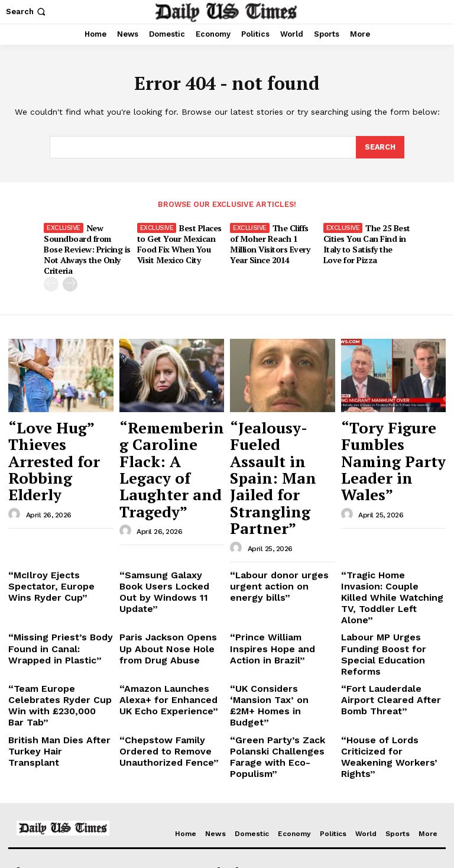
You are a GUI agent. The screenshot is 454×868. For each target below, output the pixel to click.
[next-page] (70, 269)
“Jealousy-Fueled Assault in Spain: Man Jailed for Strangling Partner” (280, 426)
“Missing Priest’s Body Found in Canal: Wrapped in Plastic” (57, 537)
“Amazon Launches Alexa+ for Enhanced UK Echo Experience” (171, 571)
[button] (27, 12)
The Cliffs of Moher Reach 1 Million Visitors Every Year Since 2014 (273, 242)
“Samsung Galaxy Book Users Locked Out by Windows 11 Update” (164, 495)
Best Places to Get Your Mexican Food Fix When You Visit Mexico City (179, 242)
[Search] (380, 148)
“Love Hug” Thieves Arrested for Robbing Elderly (58, 420)
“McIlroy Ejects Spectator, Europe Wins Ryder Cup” (59, 490)
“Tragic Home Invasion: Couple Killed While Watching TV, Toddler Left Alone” (392, 500)
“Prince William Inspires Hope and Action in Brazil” (281, 533)
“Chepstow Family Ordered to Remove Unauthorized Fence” (172, 605)
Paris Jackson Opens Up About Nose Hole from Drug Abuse (166, 537)
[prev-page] (51, 269)
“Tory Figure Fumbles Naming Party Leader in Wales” (383, 426)
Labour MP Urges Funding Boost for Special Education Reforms (391, 537)
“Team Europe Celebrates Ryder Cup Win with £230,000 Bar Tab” (58, 571)
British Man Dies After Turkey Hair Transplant (53, 600)
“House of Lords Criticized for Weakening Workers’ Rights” (393, 605)
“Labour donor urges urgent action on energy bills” (276, 495)
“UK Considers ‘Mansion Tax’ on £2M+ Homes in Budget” (276, 571)
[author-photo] (16, 449)
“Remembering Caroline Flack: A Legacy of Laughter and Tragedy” (168, 426)
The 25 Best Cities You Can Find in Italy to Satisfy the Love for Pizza (366, 242)
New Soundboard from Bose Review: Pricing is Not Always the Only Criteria (87, 242)
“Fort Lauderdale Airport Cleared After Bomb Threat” (389, 571)
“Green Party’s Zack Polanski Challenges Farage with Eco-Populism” (282, 605)
